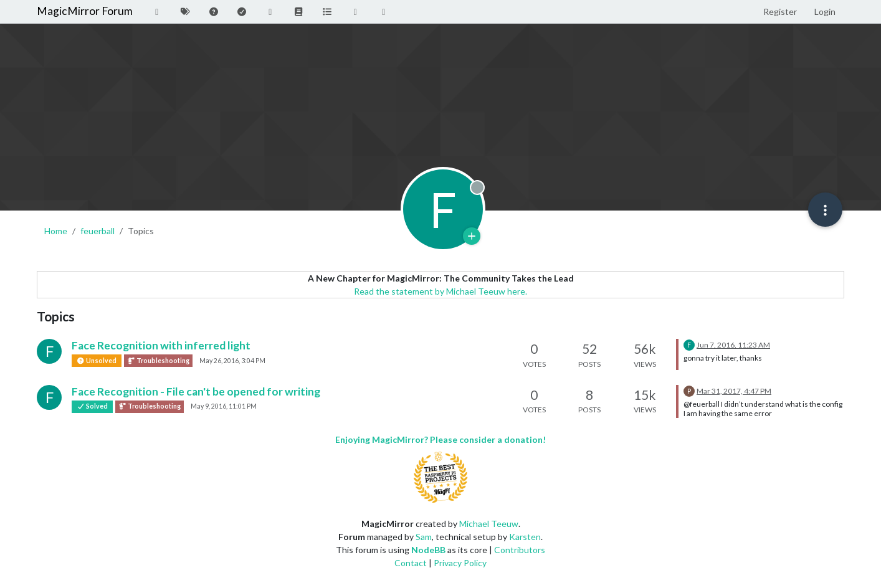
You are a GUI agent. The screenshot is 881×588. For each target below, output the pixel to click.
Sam (424, 537)
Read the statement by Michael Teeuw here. (440, 291)
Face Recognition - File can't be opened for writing (196, 391)
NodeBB (428, 550)
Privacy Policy (460, 563)
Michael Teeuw (489, 524)
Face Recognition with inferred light (161, 345)
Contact (411, 563)
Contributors (520, 550)
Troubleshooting (158, 361)
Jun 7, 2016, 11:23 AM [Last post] (733, 345)
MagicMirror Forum (85, 11)
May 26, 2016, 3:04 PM (232, 361)
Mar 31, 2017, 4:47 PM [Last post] (734, 391)
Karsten (525, 537)
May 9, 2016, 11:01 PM (224, 406)
